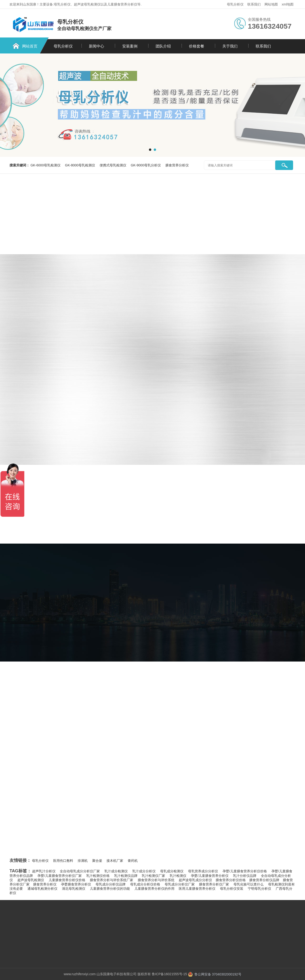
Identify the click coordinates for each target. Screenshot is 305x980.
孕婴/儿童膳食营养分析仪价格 (245, 871)
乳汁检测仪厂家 (153, 876)
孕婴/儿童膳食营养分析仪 (210, 876)
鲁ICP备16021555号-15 (169, 974)
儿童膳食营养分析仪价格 (67, 880)
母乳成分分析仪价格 (145, 884)
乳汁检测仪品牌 (126, 876)
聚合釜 (97, 861)
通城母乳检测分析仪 (42, 889)
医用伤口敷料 (63, 861)
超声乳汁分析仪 (44, 871)
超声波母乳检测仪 (31, 880)
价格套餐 (197, 46)
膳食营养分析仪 (177, 165)
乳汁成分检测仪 (116, 871)
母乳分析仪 (235, 4)
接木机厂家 (115, 861)
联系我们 (254, 4)
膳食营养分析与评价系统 (156, 880)
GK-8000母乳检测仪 (81, 165)
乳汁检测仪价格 (98, 876)
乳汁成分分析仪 (144, 871)
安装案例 (130, 46)
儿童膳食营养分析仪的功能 (110, 889)
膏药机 (133, 861)
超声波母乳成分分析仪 (195, 880)
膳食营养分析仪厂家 (214, 884)
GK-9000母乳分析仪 (146, 165)
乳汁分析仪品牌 (245, 876)
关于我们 (230, 46)
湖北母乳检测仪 (74, 889)
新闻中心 (97, 46)
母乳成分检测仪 (172, 871)
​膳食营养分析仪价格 (231, 880)
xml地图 (288, 4)
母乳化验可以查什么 (249, 884)
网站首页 (30, 46)
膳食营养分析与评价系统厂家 (112, 880)
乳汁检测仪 (178, 876)
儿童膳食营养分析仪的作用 (154, 889)
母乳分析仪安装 (232, 889)
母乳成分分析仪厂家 (180, 884)
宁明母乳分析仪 (259, 889)
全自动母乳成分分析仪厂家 (80, 871)
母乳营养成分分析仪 (203, 871)
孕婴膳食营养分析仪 (76, 884)
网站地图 (271, 4)
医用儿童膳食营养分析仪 (197, 889)
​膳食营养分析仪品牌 (264, 880)
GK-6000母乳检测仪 (46, 165)
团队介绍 (163, 46)
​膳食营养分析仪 (45, 884)
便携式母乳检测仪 (113, 165)
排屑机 (83, 861)
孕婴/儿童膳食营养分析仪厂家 (60, 876)
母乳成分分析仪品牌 (111, 884)
